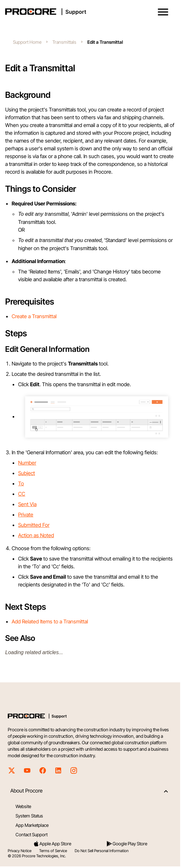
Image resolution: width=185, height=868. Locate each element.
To (21, 483)
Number (27, 463)
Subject (27, 473)
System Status (29, 816)
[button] (163, 12)
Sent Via (27, 504)
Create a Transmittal (34, 316)
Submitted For (34, 525)
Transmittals (64, 42)
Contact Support (32, 834)
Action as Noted (36, 535)
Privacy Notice (20, 851)
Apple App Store (52, 844)
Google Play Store (127, 844)
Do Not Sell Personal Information (102, 851)
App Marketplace (32, 825)
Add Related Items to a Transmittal (50, 621)
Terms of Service (53, 851)
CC (22, 494)
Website (23, 806)
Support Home (27, 42)
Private (26, 515)
